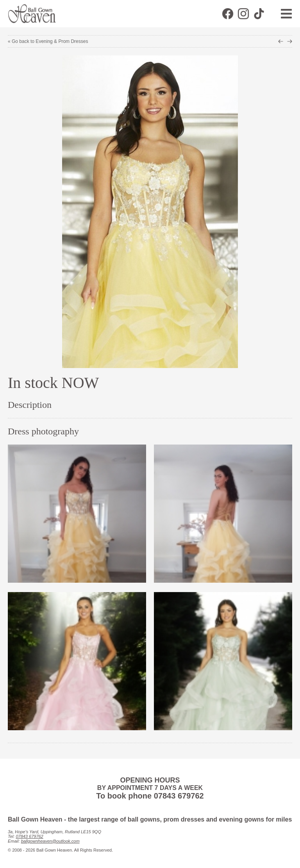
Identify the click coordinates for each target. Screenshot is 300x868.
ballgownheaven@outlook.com (50, 841)
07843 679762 (29, 836)
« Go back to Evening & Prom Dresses (48, 41)
